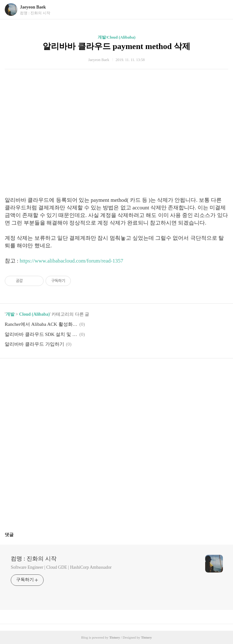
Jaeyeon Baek (33, 7)
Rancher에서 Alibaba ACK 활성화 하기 (41, 324)
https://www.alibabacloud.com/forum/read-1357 (71, 261)
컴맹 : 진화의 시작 (34, 559)
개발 (10, 314)
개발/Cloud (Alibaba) (117, 37)
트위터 (132, 373)
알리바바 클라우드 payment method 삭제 (116, 46)
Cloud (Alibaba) (34, 314)
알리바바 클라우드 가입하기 (34, 344)
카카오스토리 (117, 373)
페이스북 (101, 373)
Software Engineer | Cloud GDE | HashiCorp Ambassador (61, 567)
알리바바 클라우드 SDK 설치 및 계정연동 (41, 334)
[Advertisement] (116, 136)
